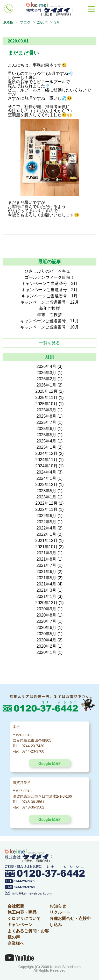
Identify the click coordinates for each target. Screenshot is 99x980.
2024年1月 (47, 478)
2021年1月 (47, 596)
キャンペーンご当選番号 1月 (50, 296)
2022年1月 (47, 534)
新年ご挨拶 (50, 308)
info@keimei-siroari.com (28, 893)
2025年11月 (46, 398)
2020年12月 (46, 603)
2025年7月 (47, 422)
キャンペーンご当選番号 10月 (50, 327)
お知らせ (58, 906)
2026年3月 (47, 373)
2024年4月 (47, 472)
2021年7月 (47, 565)
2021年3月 (47, 590)
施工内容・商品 (22, 912)
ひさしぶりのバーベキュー (50, 271)
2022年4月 (47, 528)
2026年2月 (47, 379)
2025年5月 (47, 435)
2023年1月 (47, 497)
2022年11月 (46, 509)
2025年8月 (47, 416)
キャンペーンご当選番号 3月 (50, 284)
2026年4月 (47, 366)
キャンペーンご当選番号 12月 (50, 302)
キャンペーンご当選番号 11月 (50, 321)
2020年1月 (47, 652)
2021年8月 (47, 559)
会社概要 (16, 906)
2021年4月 (47, 584)
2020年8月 (47, 615)
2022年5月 (47, 522)
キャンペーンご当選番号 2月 (50, 290)
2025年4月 (47, 441)
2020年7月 (47, 621)
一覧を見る (50, 343)
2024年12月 (46, 453)
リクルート (60, 912)
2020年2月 (47, 646)
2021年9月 (47, 553)
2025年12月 (46, 391)
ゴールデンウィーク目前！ (50, 277)
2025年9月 (47, 410)
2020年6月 (47, 628)
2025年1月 (47, 447)
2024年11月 (46, 460)
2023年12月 (46, 485)
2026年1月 (47, 385)
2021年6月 (47, 572)
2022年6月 (47, 516)
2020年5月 (47, 634)
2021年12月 (46, 541)
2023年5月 (47, 491)
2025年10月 (46, 404)
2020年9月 (47, 609)
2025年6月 (47, 429)
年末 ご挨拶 (50, 315)
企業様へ (16, 943)
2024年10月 (46, 466)
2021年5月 (47, 578)
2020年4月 (47, 640)
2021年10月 (46, 547)
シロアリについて (24, 918)
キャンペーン (20, 925)
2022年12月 (46, 503)
